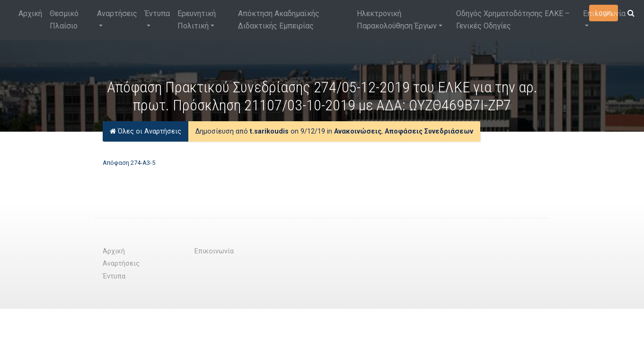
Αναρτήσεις (117, 13)
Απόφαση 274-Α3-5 (129, 163)
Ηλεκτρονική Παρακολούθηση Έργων (397, 20)
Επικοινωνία (604, 13)
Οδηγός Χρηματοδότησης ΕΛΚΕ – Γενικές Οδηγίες (513, 20)
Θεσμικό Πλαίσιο (64, 20)
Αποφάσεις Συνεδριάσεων (429, 131)
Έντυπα (157, 13)
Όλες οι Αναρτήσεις (146, 131)
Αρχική (30, 13)
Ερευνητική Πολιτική (197, 20)
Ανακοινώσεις (358, 131)
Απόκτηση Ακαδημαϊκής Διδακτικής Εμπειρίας (279, 20)
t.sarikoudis (269, 131)
